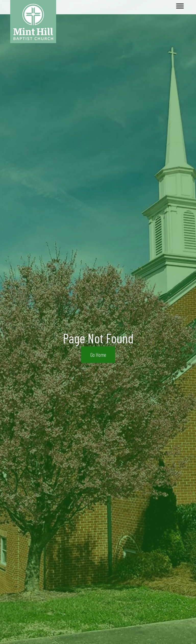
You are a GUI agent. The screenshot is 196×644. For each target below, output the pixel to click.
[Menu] (180, 6)
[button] (98, 355)
